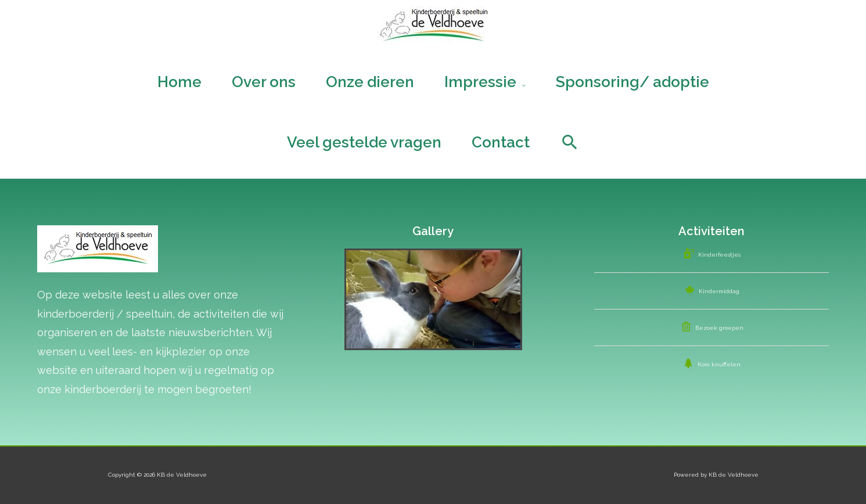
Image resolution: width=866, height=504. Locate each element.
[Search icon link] (570, 142)
